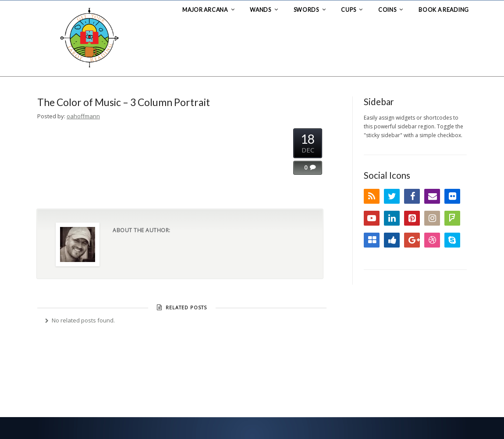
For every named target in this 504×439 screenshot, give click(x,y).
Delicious (372, 240)
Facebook (412, 196)
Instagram (432, 218)
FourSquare (452, 218)
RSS (372, 196)
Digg (392, 240)
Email (432, 196)
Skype (452, 240)
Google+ (412, 240)
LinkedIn (392, 218)
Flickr (452, 196)
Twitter (392, 196)
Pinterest (412, 218)
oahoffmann (83, 116)
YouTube (372, 218)
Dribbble (432, 240)
